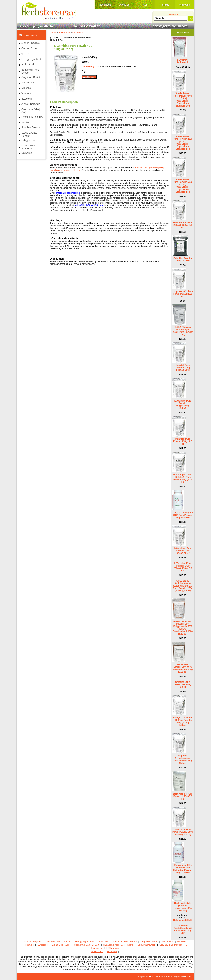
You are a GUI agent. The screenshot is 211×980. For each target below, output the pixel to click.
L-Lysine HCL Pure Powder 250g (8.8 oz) (183, 294)
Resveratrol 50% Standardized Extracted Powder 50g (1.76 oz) (183, 869)
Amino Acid (64, 33)
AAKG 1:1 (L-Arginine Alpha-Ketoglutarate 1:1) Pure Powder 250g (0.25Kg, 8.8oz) (183, 586)
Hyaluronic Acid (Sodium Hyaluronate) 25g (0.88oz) (183, 907)
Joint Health (28, 83)
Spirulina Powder (31, 128)
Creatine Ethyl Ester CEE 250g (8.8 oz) (183, 684)
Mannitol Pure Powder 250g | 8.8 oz (183, 441)
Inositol (25, 122)
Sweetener (27, 99)
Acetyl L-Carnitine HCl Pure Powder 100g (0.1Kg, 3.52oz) (183, 721)
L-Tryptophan (29, 140)
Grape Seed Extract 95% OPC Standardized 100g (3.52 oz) (183, 668)
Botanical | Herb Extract (30, 71)
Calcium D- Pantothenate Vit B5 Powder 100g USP (183, 929)
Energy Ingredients (32, 59)
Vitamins (26, 93)
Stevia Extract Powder (29, 134)
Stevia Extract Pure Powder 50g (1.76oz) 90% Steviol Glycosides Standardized (183, 100)
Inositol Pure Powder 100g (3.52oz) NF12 (183, 368)
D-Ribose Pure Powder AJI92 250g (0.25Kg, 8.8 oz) (183, 832)
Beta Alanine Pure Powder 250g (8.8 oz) (183, 796)
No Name (27, 153)
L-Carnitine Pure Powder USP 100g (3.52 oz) (183, 551)
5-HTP (25, 54)
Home (53, 33)
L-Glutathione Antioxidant (29, 147)
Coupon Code (29, 48)
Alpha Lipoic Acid (31, 104)
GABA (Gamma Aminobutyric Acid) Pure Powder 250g (183, 331)
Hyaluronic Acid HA (32, 117)
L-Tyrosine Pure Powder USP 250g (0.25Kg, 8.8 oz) (183, 567)
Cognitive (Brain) (31, 77)
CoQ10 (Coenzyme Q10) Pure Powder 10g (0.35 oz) (183, 515)
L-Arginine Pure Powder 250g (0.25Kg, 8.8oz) (183, 404)
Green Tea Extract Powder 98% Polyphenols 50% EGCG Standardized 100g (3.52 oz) (183, 628)
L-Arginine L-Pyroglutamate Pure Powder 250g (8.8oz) (183, 759)
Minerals (26, 88)
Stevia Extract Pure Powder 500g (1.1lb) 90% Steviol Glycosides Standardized (183, 186)
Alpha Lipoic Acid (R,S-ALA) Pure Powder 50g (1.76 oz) (183, 478)
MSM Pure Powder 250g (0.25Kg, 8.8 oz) (183, 225)
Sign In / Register (31, 43)
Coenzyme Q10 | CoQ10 (31, 111)
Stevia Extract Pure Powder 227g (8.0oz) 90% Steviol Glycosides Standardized (183, 143)
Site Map (173, 15)
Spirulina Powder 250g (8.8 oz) (183, 259)
